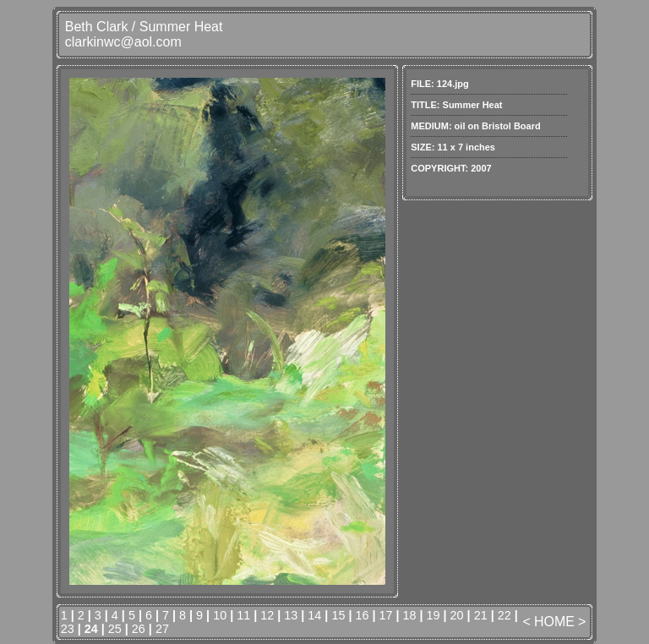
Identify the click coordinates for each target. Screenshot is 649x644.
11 (243, 615)
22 (504, 615)
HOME (554, 622)
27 (162, 629)
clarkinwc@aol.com (123, 42)
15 (338, 615)
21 (481, 615)
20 (457, 615)
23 (68, 629)
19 (434, 615)
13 (291, 615)
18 (410, 615)
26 (139, 629)
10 (220, 615)
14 (314, 615)
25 (115, 629)
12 (267, 615)
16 (362, 615)
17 (385, 615)
